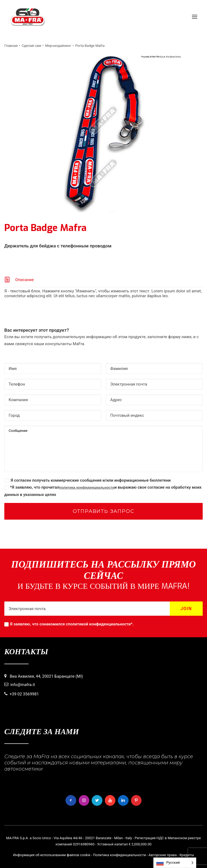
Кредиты (187, 855)
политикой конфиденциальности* (100, 624)
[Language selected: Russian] (175, 863)
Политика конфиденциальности (119, 855)
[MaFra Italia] (28, 17)
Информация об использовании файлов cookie (52, 855)
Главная (11, 46)
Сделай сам (31, 46)
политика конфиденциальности (87, 487)
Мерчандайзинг (58, 46)
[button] (195, 17)
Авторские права (163, 855)
